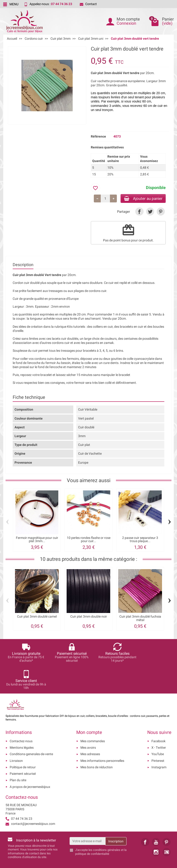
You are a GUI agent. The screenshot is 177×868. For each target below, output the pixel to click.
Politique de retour (23, 741)
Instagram (159, 741)
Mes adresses (90, 727)
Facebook (158, 714)
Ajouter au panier (141, 199)
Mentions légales (22, 721)
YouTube (158, 727)
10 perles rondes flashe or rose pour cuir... (89, 540)
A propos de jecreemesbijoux (30, 760)
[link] (139, 212)
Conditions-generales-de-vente (31, 727)
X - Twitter (159, 721)
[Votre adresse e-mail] (88, 814)
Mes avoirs (88, 721)
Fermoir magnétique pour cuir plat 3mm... (37, 540)
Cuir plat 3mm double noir (89, 617)
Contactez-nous (21, 714)
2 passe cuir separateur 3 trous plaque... (140, 540)
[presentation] (121, 838)
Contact (88, 4)
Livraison (16, 734)
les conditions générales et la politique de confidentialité (101, 825)
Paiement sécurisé (23, 747)
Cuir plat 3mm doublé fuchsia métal (140, 619)
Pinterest (158, 734)
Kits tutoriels (76, 327)
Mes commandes (93, 714)
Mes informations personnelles (102, 734)
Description (23, 265)
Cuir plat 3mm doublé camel (37, 617)
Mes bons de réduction (97, 741)
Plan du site (18, 754)
